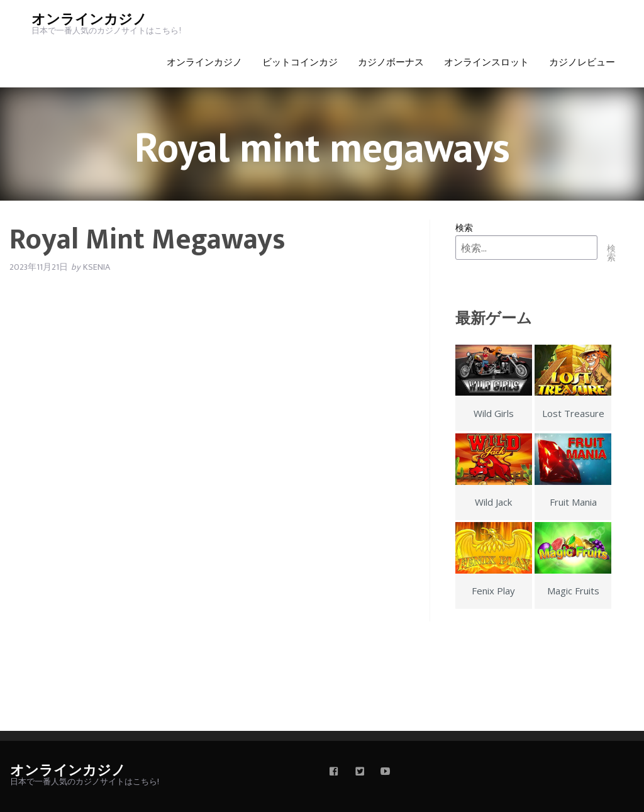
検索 (464, 227)
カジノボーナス (391, 63)
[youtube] (386, 772)
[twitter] (360, 772)
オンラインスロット (486, 63)
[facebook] (334, 772)
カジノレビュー (582, 63)
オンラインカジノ (89, 20)
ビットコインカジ (300, 63)
